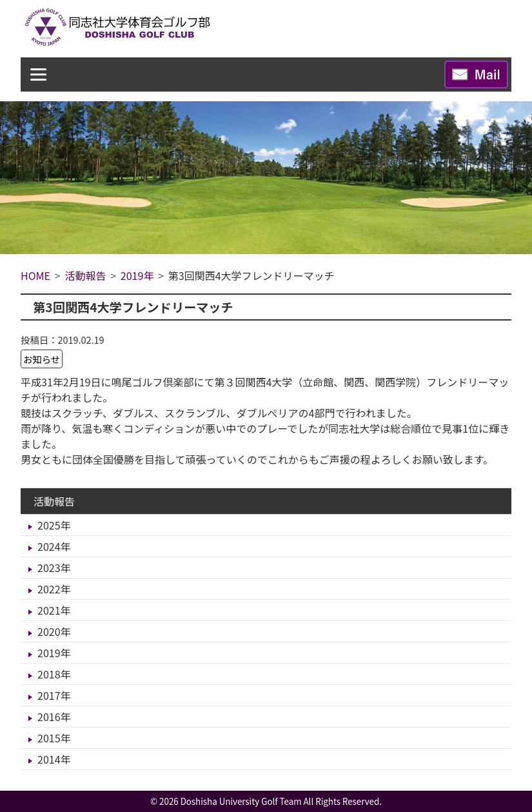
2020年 (54, 631)
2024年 (54, 546)
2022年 (54, 589)
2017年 (54, 695)
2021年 (54, 610)
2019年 (54, 653)
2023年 (54, 568)
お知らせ (42, 359)
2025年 (54, 525)
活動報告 (54, 501)
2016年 (54, 717)
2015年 (54, 738)
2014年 (54, 759)
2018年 (54, 674)
